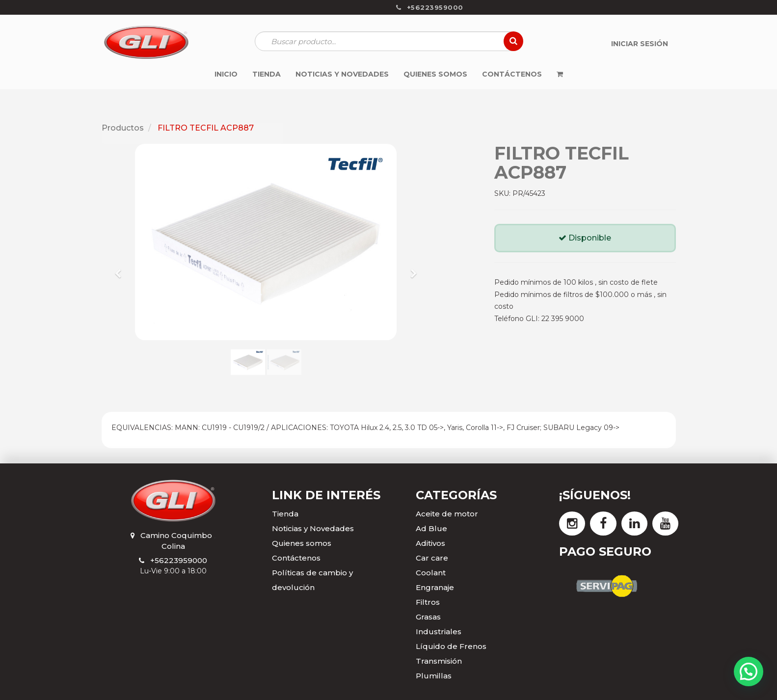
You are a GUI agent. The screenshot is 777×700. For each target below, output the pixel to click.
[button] (121, 269)
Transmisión (439, 661)
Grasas (428, 617)
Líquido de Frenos (451, 646)
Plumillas (434, 676)
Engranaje (435, 587)
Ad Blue (431, 528)
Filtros (428, 602)
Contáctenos (296, 558)
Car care (432, 558)
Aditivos (430, 543)
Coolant (431, 573)
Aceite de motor (447, 514)
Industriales (439, 632)
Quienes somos (302, 543)
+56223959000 (179, 560)
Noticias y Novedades (313, 528)
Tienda (285, 514)
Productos (123, 128)
